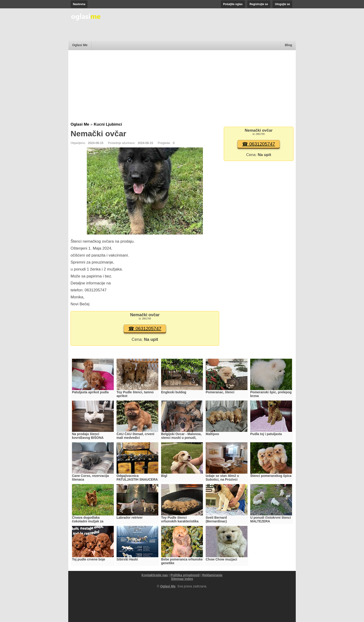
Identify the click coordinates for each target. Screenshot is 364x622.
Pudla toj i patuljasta (266, 434)
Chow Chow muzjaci (221, 559)
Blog (288, 45)
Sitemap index (182, 579)
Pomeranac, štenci (220, 392)
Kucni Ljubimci (108, 124)
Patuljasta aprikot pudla (90, 392)
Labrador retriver (130, 518)
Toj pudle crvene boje (89, 559)
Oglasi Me (80, 45)
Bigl (164, 476)
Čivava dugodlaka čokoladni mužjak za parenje (88, 521)
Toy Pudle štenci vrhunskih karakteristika (180, 519)
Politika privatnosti (185, 575)
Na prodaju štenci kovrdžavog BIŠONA (88, 436)
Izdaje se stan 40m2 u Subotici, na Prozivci (222, 478)
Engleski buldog (174, 392)
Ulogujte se (282, 4)
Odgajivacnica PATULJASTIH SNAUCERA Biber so (137, 479)
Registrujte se (259, 4)
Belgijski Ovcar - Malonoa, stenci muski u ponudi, (181, 436)
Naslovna (79, 4)
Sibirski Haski (127, 559)
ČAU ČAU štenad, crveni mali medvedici (135, 436)
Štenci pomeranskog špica (271, 476)
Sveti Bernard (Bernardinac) (216, 519)
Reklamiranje (212, 575)
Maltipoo (212, 434)
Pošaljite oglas (233, 4)
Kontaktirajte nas (155, 575)
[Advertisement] (182, 87)
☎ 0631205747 (145, 329)
